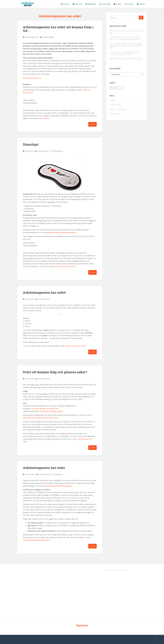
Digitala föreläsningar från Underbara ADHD (126, 59)
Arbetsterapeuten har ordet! (44, 292)
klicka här (46, 118)
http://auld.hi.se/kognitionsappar (51, 411)
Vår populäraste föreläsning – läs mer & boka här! (126, 32)
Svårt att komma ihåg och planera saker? (55, 372)
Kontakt (141, 4)
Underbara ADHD (48, 37)
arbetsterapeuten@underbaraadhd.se (63, 232)
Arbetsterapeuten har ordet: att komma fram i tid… (58, 29)
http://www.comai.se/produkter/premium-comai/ (41, 418)
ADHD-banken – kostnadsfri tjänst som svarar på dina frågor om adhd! (124, 53)
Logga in (113, 100)
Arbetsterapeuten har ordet (65, 266)
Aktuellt (65, 4)
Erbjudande (91, 4)
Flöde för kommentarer (118, 109)
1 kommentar (58, 474)
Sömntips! (31, 144)
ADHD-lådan (105, 4)
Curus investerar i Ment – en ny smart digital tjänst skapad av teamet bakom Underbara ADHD (126, 46)
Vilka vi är (77, 4)
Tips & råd (129, 4)
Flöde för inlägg (115, 105)
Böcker (117, 4)
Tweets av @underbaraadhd (115, 570)
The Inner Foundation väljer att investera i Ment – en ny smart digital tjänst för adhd (125, 38)
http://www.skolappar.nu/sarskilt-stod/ (45, 409)
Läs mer (92, 124)
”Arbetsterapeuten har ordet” (75, 346)
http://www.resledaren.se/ (32, 78)
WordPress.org (115, 114)
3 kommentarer (58, 151)
